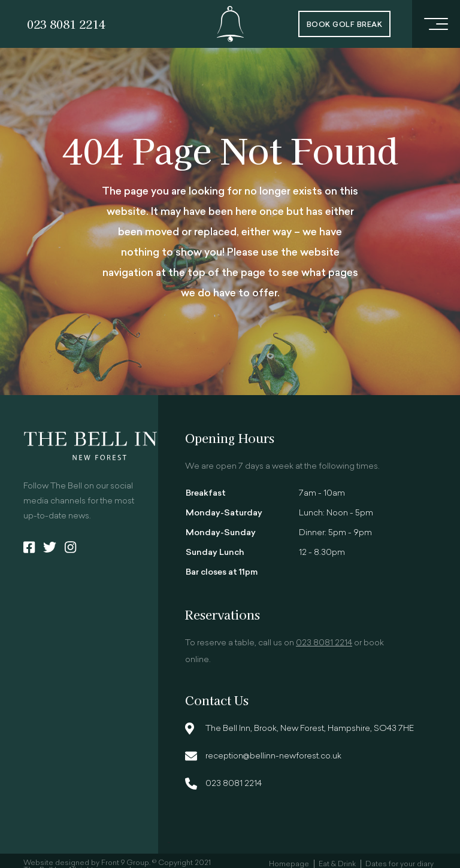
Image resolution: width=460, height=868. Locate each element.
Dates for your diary (400, 864)
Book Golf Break (344, 25)
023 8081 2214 (66, 24)
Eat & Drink (337, 864)
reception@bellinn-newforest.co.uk (273, 756)
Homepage (289, 864)
